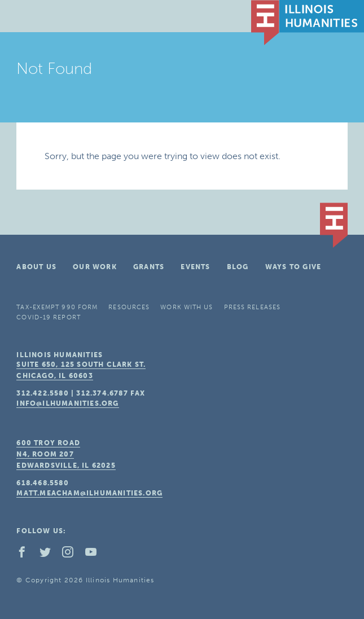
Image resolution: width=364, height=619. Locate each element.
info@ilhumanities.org (67, 403)
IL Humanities (308, 23)
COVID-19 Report (49, 317)
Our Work (95, 267)
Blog (238, 267)
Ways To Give (293, 267)
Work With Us (187, 307)
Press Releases (252, 307)
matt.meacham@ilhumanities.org (89, 493)
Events (195, 267)
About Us (36, 267)
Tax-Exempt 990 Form (57, 307)
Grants (149, 267)
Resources (129, 307)
